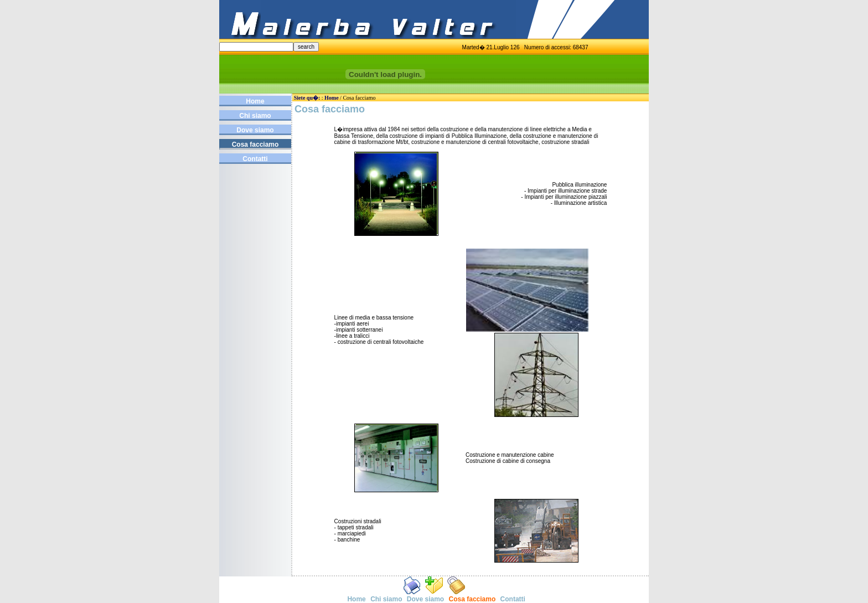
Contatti (255, 159)
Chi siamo (255, 116)
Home (255, 101)
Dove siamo (255, 130)
